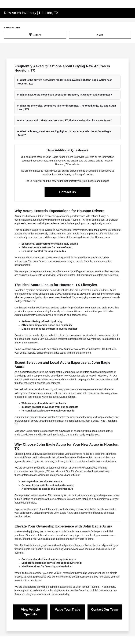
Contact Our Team (105, 610)
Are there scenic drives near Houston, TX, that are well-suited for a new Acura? (66, 120)
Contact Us (67, 192)
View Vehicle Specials (30, 612)
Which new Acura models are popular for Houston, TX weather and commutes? (66, 95)
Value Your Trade (67, 610)
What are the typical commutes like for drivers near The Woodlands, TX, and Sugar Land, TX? (67, 108)
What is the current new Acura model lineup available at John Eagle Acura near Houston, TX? (65, 82)
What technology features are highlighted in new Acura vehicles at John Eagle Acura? (64, 133)
